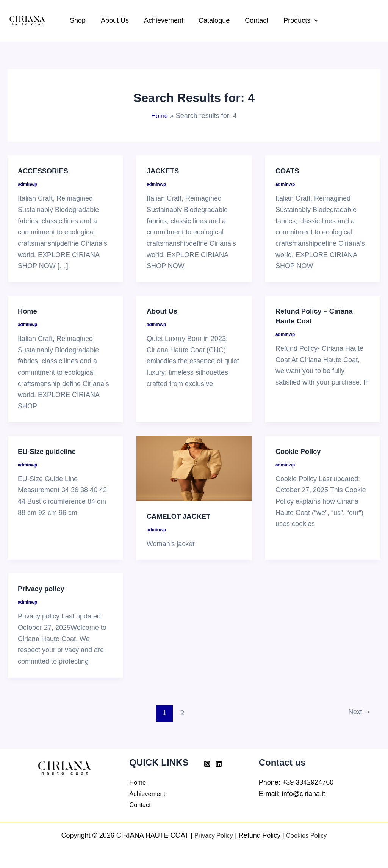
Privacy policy (43, 589)
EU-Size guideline (50, 451)
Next (357, 713)
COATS (289, 171)
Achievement (164, 20)
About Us (117, 20)
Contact (254, 20)
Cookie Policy (300, 451)
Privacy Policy (211, 835)
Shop (81, 20)
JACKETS (164, 171)
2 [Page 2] (181, 713)
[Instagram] (207, 764)
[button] (311, 21)
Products (297, 21)
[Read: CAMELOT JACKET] (194, 469)
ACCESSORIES (45, 171)
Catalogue (213, 20)
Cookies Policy (308, 835)
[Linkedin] (219, 764)
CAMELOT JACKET (181, 516)
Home (28, 311)
